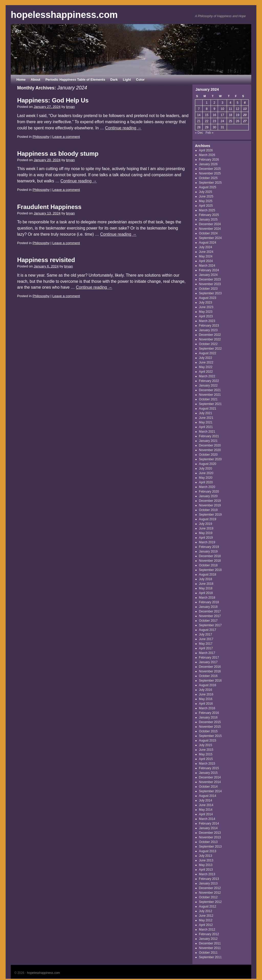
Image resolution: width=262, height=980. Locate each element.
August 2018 (208, 575)
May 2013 (206, 865)
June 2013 (206, 860)
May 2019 (206, 533)
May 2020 (206, 478)
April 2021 (206, 427)
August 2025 (208, 187)
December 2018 (210, 556)
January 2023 (208, 330)
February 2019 (209, 547)
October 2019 (208, 510)
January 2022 (208, 385)
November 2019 (210, 505)
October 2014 (208, 787)
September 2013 (210, 847)
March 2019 (207, 542)
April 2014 (206, 814)
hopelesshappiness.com (64, 15)
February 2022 (209, 381)
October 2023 (208, 289)
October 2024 (208, 233)
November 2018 (210, 561)
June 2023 (206, 307)
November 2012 (210, 893)
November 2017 (210, 616)
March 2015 (207, 764)
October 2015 (208, 731)
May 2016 (206, 699)
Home (21, 80)
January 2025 (208, 220)
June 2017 (206, 639)
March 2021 (207, 432)
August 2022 (208, 353)
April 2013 (206, 870)
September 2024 (210, 238)
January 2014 (208, 828)
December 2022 (210, 335)
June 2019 (206, 528)
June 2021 (206, 418)
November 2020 (210, 450)
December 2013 (210, 833)
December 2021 (210, 390)
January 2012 (208, 939)
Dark (114, 80)
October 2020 (208, 455)
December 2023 (210, 279)
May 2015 (206, 754)
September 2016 (210, 681)
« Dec (199, 133)
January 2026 (208, 164)
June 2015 (206, 750)
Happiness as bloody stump (58, 154)
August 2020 (208, 464)
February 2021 (209, 436)
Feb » (209, 133)
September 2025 (210, 183)
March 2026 (207, 155)
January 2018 (208, 607)
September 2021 (210, 404)
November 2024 (210, 229)
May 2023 (206, 312)
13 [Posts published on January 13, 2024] (245, 109)
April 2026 (206, 150)
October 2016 (208, 676)
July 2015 (206, 745)
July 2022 (206, 358)
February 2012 (209, 934)
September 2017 (210, 625)
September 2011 (210, 957)
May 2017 (206, 644)
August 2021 (208, 409)
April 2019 (206, 538)
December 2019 (210, 501)
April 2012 (206, 925)
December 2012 (210, 888)
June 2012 (206, 916)
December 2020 (210, 445)
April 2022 (206, 372)
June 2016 (206, 694)
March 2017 (207, 653)
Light (127, 80)
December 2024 (210, 224)
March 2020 (207, 487)
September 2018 (210, 570)
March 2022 (207, 376)
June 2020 (206, 473)
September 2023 (210, 293)
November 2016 (210, 671)
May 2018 (206, 588)
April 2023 (206, 316)
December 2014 (210, 777)
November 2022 (210, 339)
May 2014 (206, 810)
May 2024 (206, 256)
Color (140, 80)
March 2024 (207, 266)
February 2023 (209, 326)
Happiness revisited (46, 260)
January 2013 (208, 883)
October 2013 (208, 842)
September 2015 (210, 736)
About (35, 80)
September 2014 (210, 791)
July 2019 (206, 524)
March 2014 (207, 819)
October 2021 (208, 399)
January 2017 (208, 662)
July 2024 (206, 247)
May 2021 (206, 422)
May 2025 (206, 201)
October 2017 (208, 621)
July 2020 (206, 468)
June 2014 (206, 805)
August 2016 (208, 685)
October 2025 (208, 178)
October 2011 (208, 953)
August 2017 (208, 630)
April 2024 (206, 261)
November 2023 (210, 284)
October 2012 (208, 897)
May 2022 (206, 367)
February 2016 (209, 713)
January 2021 (208, 441)
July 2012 (206, 911)
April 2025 (206, 206)
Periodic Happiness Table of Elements (75, 80)
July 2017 (206, 634)
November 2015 (210, 727)
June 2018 (206, 584)
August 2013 (208, 851)
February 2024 (209, 270)
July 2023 (206, 303)
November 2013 (210, 837)
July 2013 (206, 856)
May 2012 (206, 920)
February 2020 (209, 492)
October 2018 (208, 565)
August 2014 (208, 796)
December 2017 (210, 611)
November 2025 (210, 173)
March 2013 (207, 874)
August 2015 (208, 741)
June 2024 (206, 252)
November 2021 (210, 395)
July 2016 (206, 690)
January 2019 (208, 551)
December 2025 (210, 169)
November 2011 (210, 948)
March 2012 (207, 930)
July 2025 (206, 192)
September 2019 (210, 515)
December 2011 (210, 943)
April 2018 (206, 593)
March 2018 (207, 598)
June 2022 (206, 362)
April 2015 (206, 759)
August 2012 (208, 906)
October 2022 (208, 344)
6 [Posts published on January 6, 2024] (245, 103)
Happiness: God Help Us (53, 100)
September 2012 (210, 902)
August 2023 (208, 298)
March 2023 (207, 321)
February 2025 (209, 215)
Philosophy (41, 137)
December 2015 (210, 722)
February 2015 (209, 768)
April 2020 (206, 482)
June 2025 (206, 196)
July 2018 (206, 579)
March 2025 (207, 210)
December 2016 (210, 667)
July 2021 (206, 413)
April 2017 (206, 648)
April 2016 (206, 704)
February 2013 (209, 879)
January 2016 (208, 717)
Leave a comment (66, 137)
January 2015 (208, 773)
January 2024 (208, 275)
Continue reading (123, 128)
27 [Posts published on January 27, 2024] (245, 121)
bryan (70, 107)
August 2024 (208, 243)
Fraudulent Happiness (49, 207)
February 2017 (209, 658)
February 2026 (209, 160)
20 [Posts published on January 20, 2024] (245, 115)
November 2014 (210, 782)
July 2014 (206, 800)
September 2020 (210, 459)
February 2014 (209, 823)
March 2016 (207, 708)
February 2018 (209, 602)
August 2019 (208, 519)
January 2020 (208, 496)
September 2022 (210, 349)
